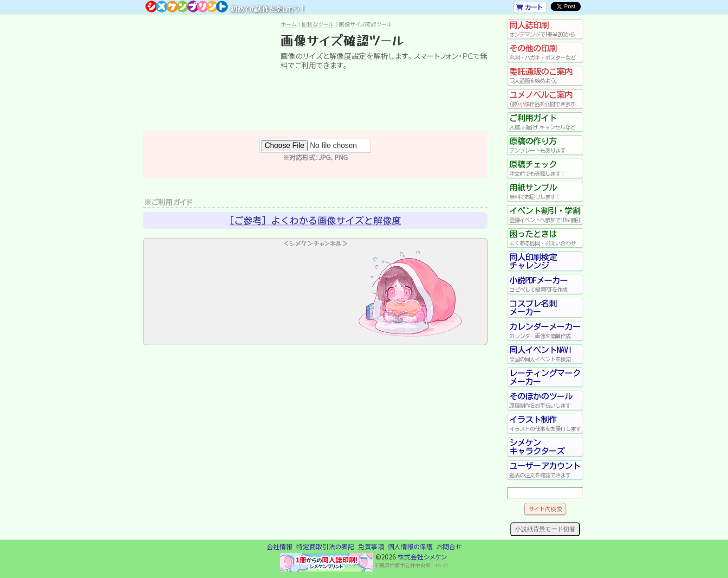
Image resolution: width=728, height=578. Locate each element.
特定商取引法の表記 (325, 546)
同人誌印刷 (545, 29)
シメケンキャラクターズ (537, 447)
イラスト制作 (545, 424)
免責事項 (371, 546)
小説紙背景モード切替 (545, 529)
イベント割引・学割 (545, 215)
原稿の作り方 (545, 145)
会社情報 (279, 546)
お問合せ (449, 546)
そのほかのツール (545, 400)
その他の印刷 (545, 52)
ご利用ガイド (545, 122)
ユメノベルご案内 (545, 99)
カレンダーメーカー (545, 331)
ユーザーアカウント (545, 470)
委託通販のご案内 (545, 76)
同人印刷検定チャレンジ (533, 261)
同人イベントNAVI (545, 354)
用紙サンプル (545, 192)
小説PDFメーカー (545, 284)
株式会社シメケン (422, 557)
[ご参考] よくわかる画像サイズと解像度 (315, 220)
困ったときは (545, 238)
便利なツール (318, 24)
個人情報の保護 (410, 546)
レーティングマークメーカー (545, 377)
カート (529, 7)
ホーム (288, 24)
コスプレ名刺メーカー (533, 308)
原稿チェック (545, 168)
